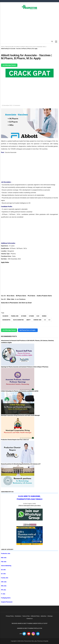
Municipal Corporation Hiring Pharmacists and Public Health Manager (20, 415)
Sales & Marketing (18, 320)
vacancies (5, 316)
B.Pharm (31, 316)
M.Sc (38, 316)
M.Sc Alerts (11, 296)
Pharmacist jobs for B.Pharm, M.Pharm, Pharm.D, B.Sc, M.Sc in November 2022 (25, 47)
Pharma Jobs (15, 316)
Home (3, 47)
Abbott (28, 320)
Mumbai (44, 316)
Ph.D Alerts (31, 296)
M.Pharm (24, 316)
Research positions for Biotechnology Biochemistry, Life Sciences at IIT (21, 464)
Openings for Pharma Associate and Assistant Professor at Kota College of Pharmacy (25, 367)
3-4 (45, 320)
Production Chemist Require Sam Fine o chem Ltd (15, 440)
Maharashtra (6, 320)
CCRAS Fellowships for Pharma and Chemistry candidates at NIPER (20, 391)
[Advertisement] (29, 24)
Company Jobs (37, 320)
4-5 (49, 320)
